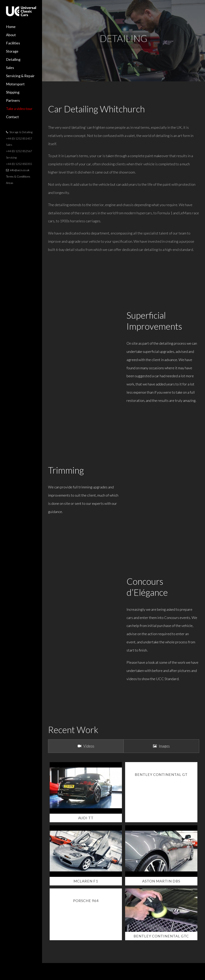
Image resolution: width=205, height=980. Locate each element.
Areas (10, 183)
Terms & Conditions (18, 176)
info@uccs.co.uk (20, 170)
